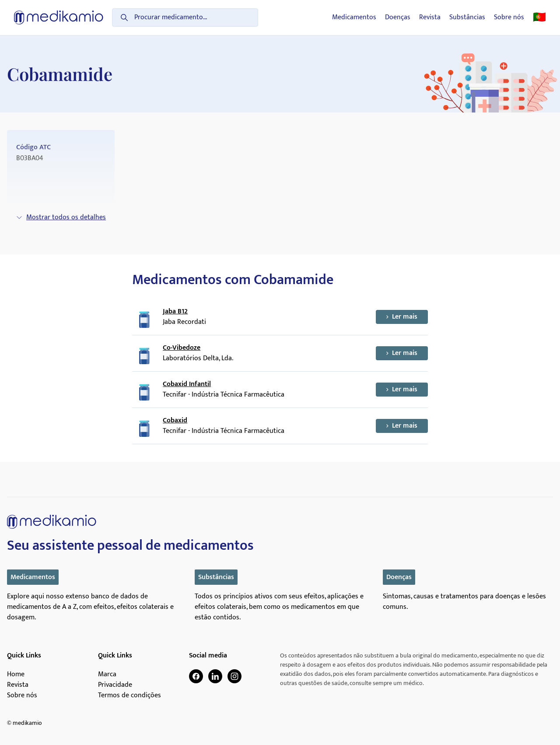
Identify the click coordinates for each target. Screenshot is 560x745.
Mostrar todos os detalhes (61, 217)
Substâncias (467, 18)
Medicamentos (354, 18)
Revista (430, 18)
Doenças (398, 18)
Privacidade (115, 685)
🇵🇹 (539, 18)
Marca (107, 675)
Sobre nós (509, 18)
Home (16, 675)
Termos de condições (129, 696)
